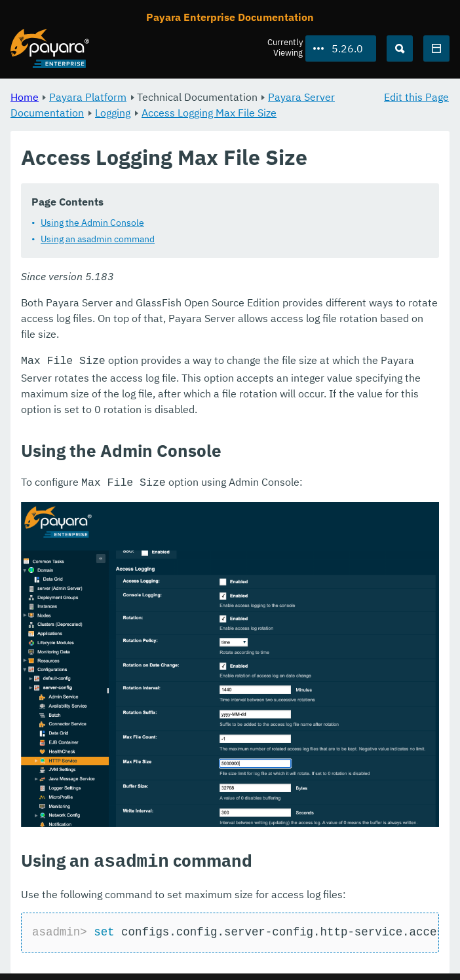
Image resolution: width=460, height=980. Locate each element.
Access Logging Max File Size (209, 113)
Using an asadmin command (98, 239)
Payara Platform (88, 97)
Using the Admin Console (92, 223)
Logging (113, 113)
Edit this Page (416, 97)
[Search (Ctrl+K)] (400, 48)
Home (25, 97)
